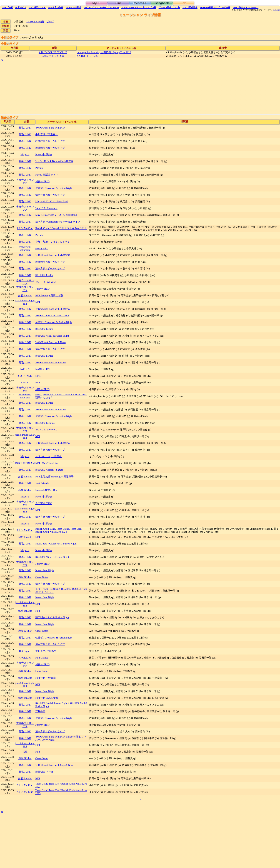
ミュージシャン (138, 8)
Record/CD (140, 3)
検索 (7, 8)
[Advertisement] (107, 88)
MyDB (96, 3)
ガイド (21, 8)
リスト (37, 8)
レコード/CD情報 (35, 22)
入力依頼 (56, 8)
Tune (118, 3)
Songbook (162, 3)
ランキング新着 (73, 8)
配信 (190, 8)
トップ (246, 8)
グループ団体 (169, 8)
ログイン (276, 10)
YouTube (215, 8)
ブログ (50, 22)
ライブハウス (101, 8)
